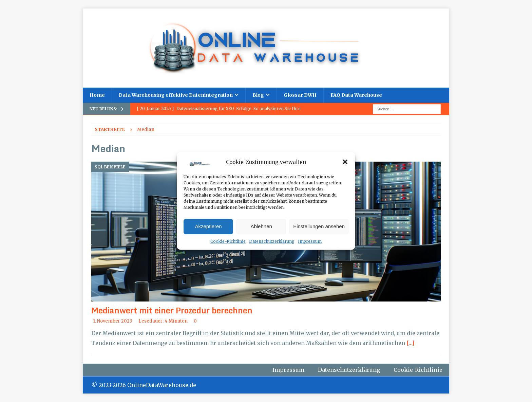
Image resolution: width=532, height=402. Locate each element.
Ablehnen (261, 226)
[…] (410, 343)
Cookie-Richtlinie (228, 241)
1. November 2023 (113, 321)
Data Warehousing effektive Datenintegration (176, 95)
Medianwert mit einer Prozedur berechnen (172, 310)
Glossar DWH (300, 95)
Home (97, 95)
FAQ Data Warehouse (356, 95)
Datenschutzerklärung (272, 241)
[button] (345, 162)
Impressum (310, 241)
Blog (258, 95)
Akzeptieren (208, 226)
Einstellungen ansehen (319, 226)
